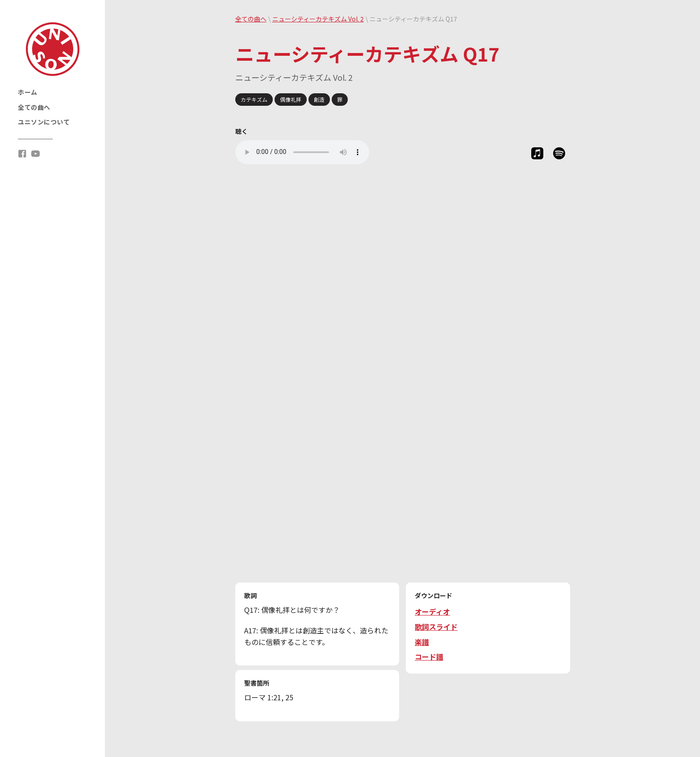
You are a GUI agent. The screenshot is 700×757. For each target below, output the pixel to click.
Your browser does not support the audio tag (302, 152)
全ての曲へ (34, 107)
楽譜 (422, 642)
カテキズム (254, 99)
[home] (53, 49)
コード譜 (429, 657)
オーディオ (432, 611)
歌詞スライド (436, 627)
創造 (319, 99)
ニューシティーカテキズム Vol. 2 (318, 19)
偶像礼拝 (291, 99)
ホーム (28, 92)
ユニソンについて (44, 122)
